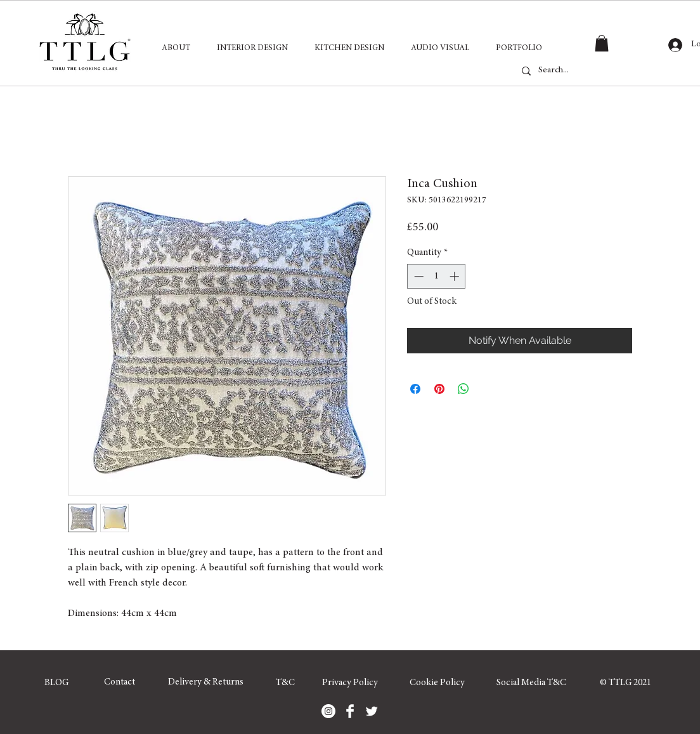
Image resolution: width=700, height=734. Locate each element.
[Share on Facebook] (415, 389)
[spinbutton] (437, 276)
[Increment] (456, 276)
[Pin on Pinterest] (439, 389)
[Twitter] (372, 711)
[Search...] (583, 71)
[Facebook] (350, 711)
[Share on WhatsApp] (463, 389)
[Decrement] (418, 276)
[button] (602, 43)
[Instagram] (328, 711)
